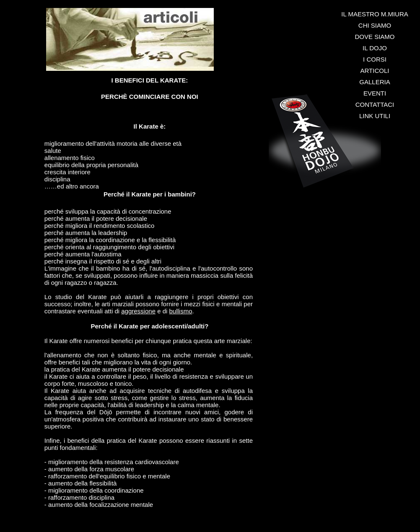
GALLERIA (375, 82)
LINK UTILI (375, 116)
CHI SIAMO (375, 25)
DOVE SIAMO (375, 37)
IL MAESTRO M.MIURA (375, 14)
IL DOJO (375, 48)
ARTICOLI (375, 71)
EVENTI (375, 93)
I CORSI (375, 59)
